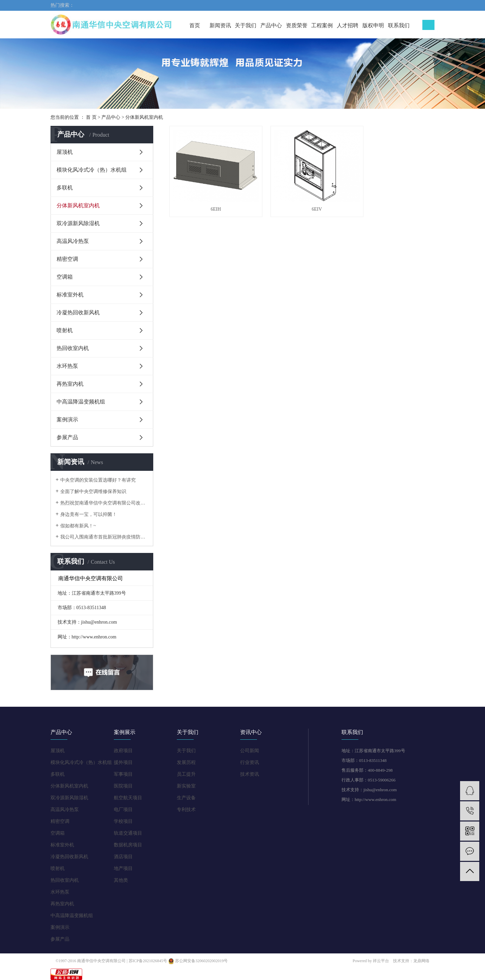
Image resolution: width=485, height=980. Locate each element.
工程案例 (322, 25)
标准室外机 (70, 295)
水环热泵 (67, 366)
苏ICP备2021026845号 (148, 961)
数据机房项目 (128, 845)
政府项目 (123, 751)
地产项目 (123, 868)
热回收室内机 (73, 348)
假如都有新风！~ (78, 526)
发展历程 (186, 762)
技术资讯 (250, 774)
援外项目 (123, 762)
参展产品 (67, 437)
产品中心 (271, 25)
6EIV (302, 201)
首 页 (91, 117)
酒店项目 (123, 857)
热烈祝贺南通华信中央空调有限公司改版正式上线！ (104, 503)
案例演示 (67, 419)
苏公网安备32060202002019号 (198, 961)
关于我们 (246, 25)
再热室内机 (70, 384)
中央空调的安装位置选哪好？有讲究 (98, 480)
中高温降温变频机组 (81, 402)
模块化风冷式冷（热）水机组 (92, 170)
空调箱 (65, 277)
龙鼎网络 (421, 961)
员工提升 (186, 774)
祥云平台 (381, 961)
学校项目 (123, 821)
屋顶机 (65, 152)
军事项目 (123, 774)
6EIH (211, 201)
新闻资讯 (220, 25)
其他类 (121, 880)
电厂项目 (123, 810)
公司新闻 (250, 751)
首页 (195, 25)
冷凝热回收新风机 (78, 312)
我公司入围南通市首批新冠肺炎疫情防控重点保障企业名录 (104, 537)
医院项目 (123, 786)
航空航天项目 (128, 798)
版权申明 (373, 25)
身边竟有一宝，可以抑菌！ (89, 514)
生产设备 (186, 798)
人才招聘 (348, 25)
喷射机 (65, 330)
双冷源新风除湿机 (78, 223)
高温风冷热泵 (73, 241)
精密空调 (67, 259)
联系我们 (399, 25)
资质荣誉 (297, 25)
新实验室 (186, 786)
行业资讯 (250, 762)
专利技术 (186, 810)
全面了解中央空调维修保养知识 (93, 492)
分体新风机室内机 (144, 117)
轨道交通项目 (128, 833)
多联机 (65, 188)
